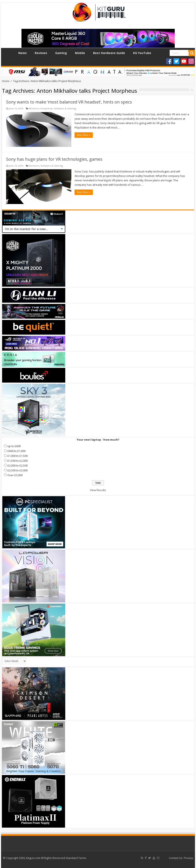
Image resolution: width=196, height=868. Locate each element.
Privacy (188, 858)
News (23, 53)
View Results (98, 490)
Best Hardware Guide (109, 53)
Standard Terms (76, 858)
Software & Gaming (65, 108)
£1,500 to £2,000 (17, 461)
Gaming (61, 53)
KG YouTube (142, 53)
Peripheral (46, 108)
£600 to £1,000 (16, 451)
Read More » (84, 135)
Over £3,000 (15, 475)
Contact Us (176, 858)
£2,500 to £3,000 (17, 470)
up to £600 (14, 446)
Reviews (41, 53)
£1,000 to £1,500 (17, 456)
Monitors (34, 108)
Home (9, 52)
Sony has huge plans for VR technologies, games (54, 159)
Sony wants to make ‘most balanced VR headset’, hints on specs (69, 102)
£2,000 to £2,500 (17, 465)
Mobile (80, 53)
